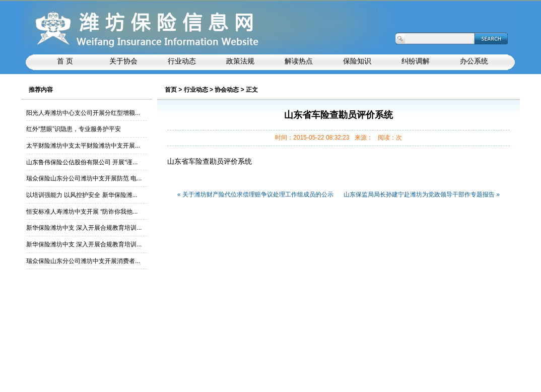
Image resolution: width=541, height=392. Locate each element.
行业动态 (196, 90)
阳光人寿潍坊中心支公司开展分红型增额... (83, 113)
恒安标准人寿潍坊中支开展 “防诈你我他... (82, 212)
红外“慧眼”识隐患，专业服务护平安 (74, 129)
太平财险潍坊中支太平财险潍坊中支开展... (83, 146)
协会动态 (227, 90)
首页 (171, 90)
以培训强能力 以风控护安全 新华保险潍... (82, 195)
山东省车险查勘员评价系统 (210, 161)
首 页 (65, 61)
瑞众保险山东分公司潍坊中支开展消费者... (83, 261)
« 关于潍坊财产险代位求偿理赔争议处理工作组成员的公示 (255, 195)
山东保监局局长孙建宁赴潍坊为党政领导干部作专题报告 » (422, 195)
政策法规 (240, 61)
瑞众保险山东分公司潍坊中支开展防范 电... (84, 178)
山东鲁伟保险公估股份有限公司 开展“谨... (82, 162)
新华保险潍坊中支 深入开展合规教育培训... (84, 228)
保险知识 (357, 61)
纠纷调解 (416, 61)
